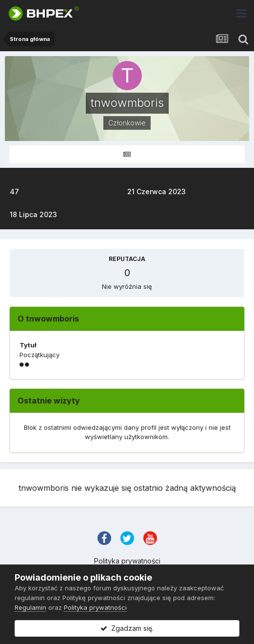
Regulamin (30, 607)
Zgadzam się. (127, 628)
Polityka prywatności (127, 561)
